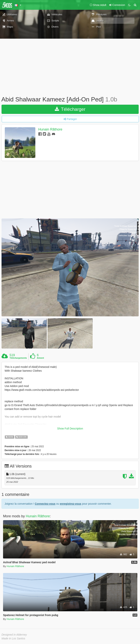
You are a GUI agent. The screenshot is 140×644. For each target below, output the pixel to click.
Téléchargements (18, 358)
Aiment (40, 358)
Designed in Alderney (14, 635)
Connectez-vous (45, 504)
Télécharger (70, 109)
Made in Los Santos (13, 638)
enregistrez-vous (70, 504)
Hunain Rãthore (50, 129)
